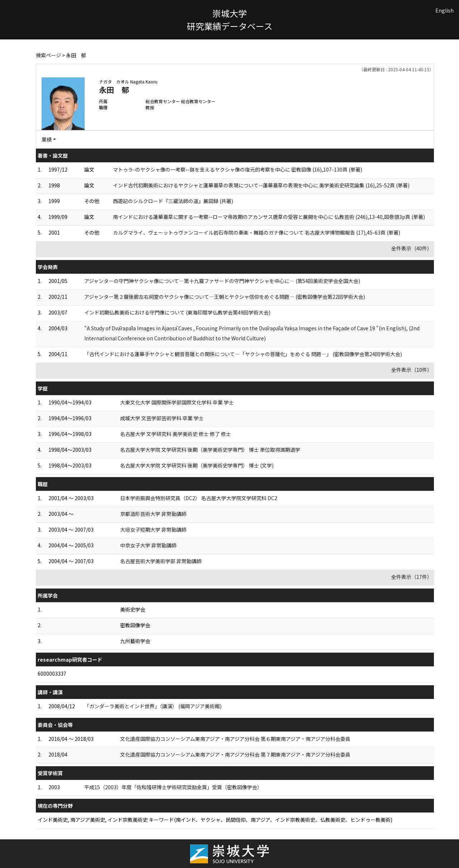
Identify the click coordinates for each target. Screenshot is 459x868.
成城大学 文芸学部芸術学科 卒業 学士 (162, 418)
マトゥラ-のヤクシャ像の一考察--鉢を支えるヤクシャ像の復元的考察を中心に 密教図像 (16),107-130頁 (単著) (238, 169)
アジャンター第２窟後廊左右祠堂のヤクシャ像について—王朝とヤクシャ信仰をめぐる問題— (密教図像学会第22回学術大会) (225, 297)
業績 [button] (47, 139)
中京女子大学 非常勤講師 (148, 545)
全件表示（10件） (412, 370)
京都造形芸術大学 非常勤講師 (153, 514)
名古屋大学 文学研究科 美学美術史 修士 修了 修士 (176, 434)
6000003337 (52, 673)
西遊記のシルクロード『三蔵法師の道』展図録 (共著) (173, 201)
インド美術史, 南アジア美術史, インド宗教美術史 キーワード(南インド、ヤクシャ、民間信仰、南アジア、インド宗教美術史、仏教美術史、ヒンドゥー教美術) (215, 820)
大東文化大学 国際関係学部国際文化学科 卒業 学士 (177, 402)
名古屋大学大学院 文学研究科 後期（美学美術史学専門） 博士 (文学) (197, 465)
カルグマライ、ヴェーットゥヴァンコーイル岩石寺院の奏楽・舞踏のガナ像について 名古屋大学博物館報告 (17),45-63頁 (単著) (257, 232)
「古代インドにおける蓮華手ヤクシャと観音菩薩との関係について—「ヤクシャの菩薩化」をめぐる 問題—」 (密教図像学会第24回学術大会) (243, 354)
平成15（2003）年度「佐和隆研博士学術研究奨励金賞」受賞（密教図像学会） (173, 787)
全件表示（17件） (412, 577)
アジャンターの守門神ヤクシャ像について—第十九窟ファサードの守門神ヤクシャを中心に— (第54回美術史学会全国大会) (222, 281)
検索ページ (48, 55)
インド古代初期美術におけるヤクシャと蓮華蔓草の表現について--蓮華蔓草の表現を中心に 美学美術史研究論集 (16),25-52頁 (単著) (261, 185)
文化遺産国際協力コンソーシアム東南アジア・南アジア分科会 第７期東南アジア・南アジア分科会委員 (235, 754)
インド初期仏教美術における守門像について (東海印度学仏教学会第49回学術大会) (177, 312)
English (444, 10)
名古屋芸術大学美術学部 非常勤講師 (161, 561)
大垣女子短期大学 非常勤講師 (153, 529)
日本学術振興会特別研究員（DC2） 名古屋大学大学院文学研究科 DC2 (199, 498)
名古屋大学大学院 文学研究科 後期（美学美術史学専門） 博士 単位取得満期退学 (210, 450)
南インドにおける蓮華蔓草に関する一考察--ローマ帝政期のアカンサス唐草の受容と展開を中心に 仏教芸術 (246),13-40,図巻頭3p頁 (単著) (269, 217)
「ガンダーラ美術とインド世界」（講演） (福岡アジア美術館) (153, 706)
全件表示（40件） (412, 248)
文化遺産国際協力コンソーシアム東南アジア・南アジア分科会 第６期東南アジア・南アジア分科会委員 (235, 739)
